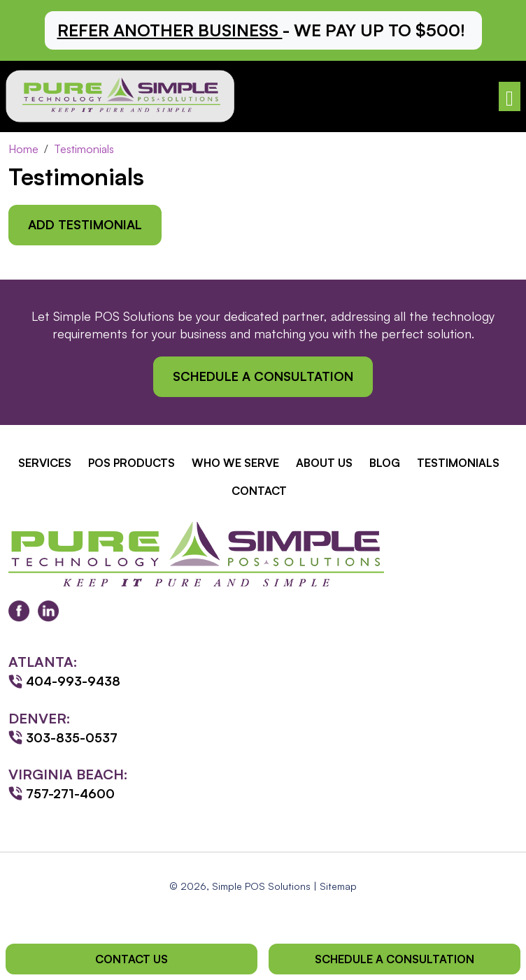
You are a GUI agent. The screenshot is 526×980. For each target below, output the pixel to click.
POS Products (131, 463)
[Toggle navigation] (510, 97)
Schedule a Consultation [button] (263, 376)
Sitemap (338, 886)
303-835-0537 (72, 737)
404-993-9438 (73, 681)
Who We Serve (235, 463)
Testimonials (458, 463)
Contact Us (131, 959)
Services (45, 463)
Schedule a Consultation (395, 959)
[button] (263, 30)
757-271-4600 (70, 793)
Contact (259, 491)
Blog (385, 463)
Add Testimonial (85, 224)
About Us (324, 463)
